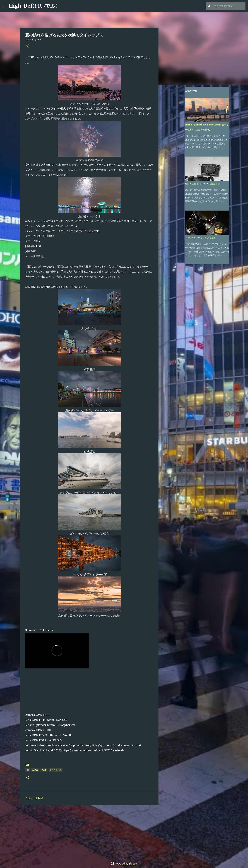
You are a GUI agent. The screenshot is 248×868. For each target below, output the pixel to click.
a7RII (44, 770)
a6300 (35, 770)
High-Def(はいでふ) (33, 6)
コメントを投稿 (34, 798)
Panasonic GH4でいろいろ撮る (200, 238)
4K (28, 770)
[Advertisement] (89, 832)
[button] (27, 46)
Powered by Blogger (124, 864)
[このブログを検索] (229, 6)
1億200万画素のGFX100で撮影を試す (203, 184)
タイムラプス (56, 770)
